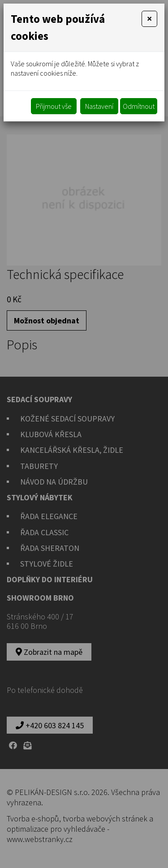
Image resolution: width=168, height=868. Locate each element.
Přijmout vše (54, 106)
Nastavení (99, 106)
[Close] (149, 19)
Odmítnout (139, 106)
